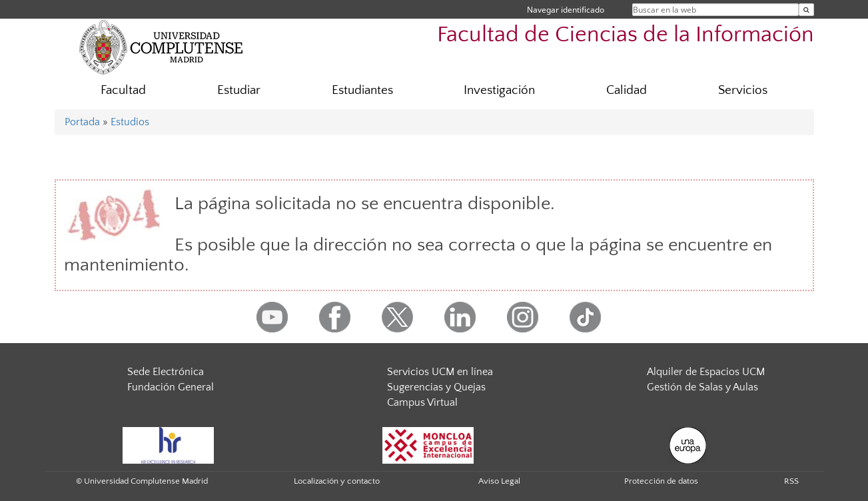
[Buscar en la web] (806, 10)
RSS (791, 481)
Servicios (743, 90)
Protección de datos (661, 481)
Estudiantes (362, 90)
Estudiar (239, 90)
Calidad (627, 90)
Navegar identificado (566, 10)
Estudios (130, 122)
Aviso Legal (499, 481)
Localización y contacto (337, 481)
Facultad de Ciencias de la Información (626, 35)
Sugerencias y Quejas (436, 387)
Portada (82, 122)
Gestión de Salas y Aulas (702, 387)
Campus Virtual (422, 402)
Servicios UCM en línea (440, 372)
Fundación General (171, 387)
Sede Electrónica (166, 372)
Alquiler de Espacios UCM (706, 372)
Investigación (499, 90)
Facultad (123, 90)
